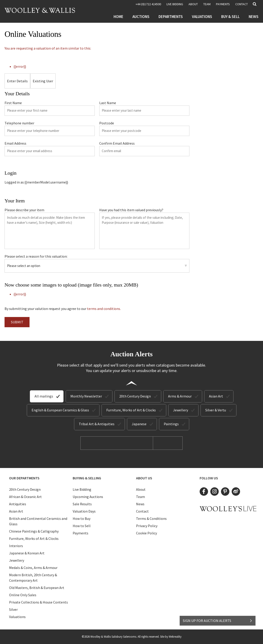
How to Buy (82, 518)
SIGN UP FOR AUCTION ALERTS (218, 621)
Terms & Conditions (151, 518)
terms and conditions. (104, 309)
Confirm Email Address (117, 143)
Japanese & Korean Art (27, 553)
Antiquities (18, 504)
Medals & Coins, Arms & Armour (33, 568)
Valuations (202, 17)
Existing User (43, 81)
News (254, 17)
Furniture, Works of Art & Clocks (131, 410)
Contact (242, 4)
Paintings (171, 424)
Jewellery (181, 410)
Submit (17, 322)
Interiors (16, 546)
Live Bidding (82, 489)
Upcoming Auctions (88, 497)
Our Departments (24, 478)
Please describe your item (24, 210)
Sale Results (82, 504)
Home (118, 17)
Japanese (139, 424)
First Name (13, 103)
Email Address (15, 143)
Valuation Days (84, 511)
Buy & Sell (230, 17)
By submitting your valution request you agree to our (63, 309)
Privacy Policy (147, 526)
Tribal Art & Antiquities (97, 424)
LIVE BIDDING (175, 4)
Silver (13, 609)
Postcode (107, 123)
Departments (171, 17)
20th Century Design (135, 396)
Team (207, 4)
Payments (223, 4)
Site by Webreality (171, 637)
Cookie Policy (146, 533)
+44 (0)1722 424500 (148, 4)
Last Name (108, 103)
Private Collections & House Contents (38, 602)
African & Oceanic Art (25, 497)
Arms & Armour (180, 396)
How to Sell (82, 526)
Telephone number (19, 123)
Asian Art (216, 396)
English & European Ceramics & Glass (60, 410)
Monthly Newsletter (86, 396)
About (193, 4)
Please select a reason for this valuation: (36, 256)
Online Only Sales (23, 595)
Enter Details (17, 81)
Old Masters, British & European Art (37, 588)
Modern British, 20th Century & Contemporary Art (33, 578)
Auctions (141, 17)
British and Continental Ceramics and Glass (38, 521)
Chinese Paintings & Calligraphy (34, 531)
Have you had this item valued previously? (131, 210)
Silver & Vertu (216, 410)
